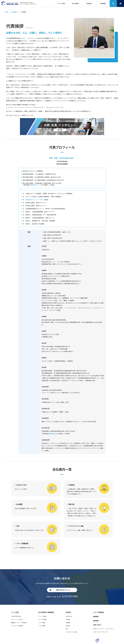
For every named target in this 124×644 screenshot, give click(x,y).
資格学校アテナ (35, 185)
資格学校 (52, 434)
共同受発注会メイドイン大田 (34, 200)
